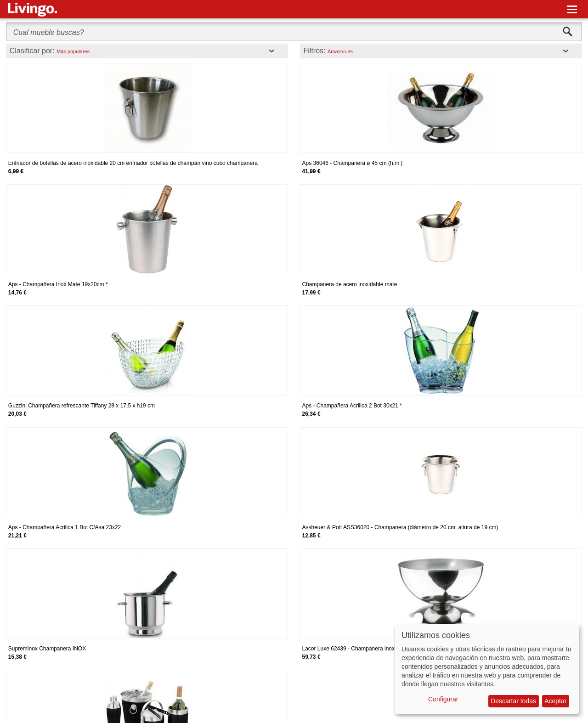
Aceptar (555, 701)
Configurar (443, 699)
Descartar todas (513, 701)
